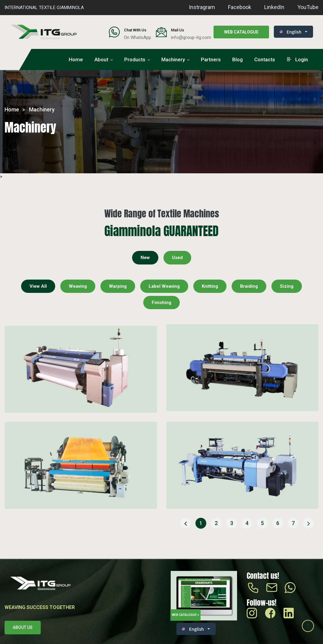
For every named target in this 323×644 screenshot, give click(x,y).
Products (135, 59)
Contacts (265, 59)
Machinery (173, 59)
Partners (211, 59)
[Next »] (309, 523)
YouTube (308, 7)
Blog (237, 59)
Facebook (240, 7)
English (291, 32)
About (101, 59)
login (297, 59)
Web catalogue (241, 32)
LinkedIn (274, 7)
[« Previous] (185, 523)
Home (76, 59)
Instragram (202, 7)
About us (23, 627)
